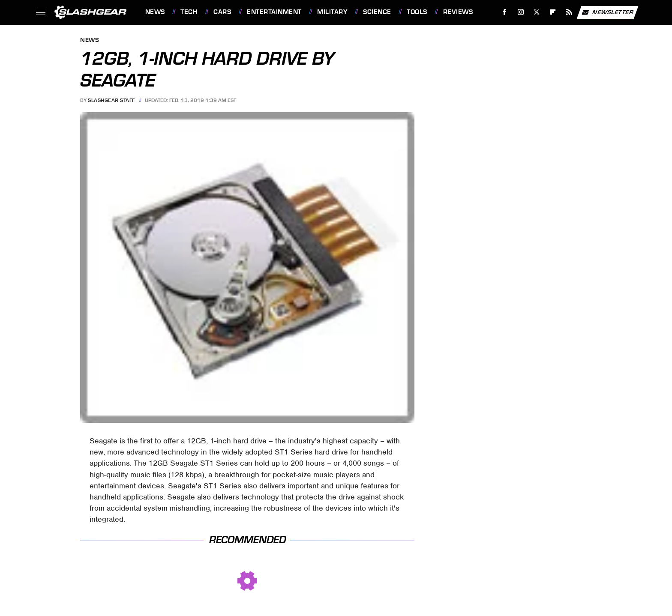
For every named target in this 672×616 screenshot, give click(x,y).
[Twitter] (537, 12)
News (155, 12)
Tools (417, 12)
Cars (222, 12)
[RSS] (569, 12)
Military (332, 12)
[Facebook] (504, 12)
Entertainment (274, 12)
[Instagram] (520, 12)
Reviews (458, 12)
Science (377, 12)
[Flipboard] (553, 12)
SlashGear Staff (111, 100)
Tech (189, 12)
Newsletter (607, 12)
